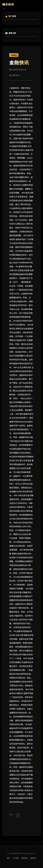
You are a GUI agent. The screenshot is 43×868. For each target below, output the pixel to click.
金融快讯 (14, 55)
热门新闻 (16, 858)
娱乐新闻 (24, 858)
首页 (8, 858)
